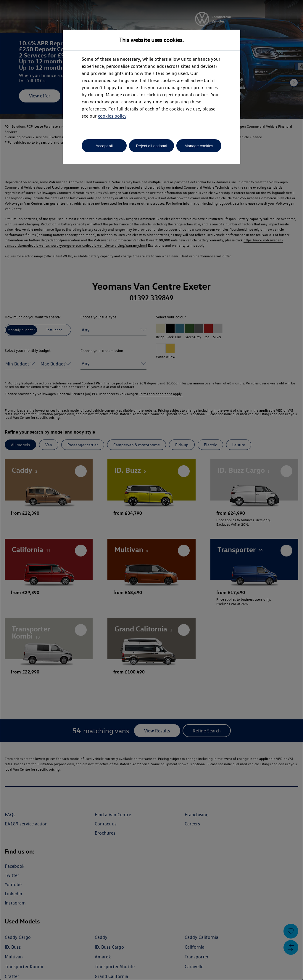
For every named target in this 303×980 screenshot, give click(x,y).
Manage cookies (199, 146)
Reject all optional (151, 146)
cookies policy (112, 116)
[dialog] (151, 490)
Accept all (104, 146)
